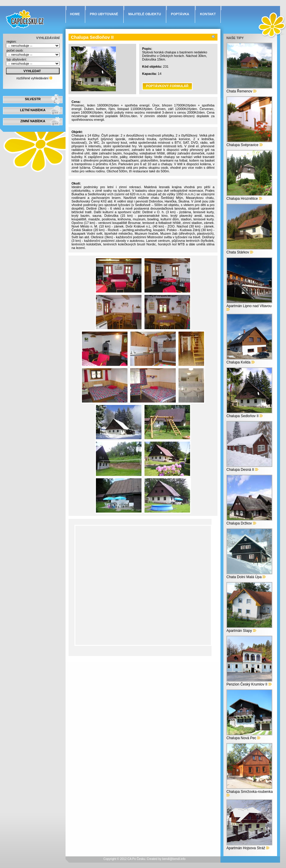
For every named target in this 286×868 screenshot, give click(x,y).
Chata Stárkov (238, 252)
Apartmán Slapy (239, 631)
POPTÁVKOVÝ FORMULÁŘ (167, 86)
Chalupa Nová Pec (241, 738)
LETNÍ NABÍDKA (33, 110)
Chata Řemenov (239, 91)
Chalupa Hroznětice (242, 199)
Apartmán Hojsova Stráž (246, 848)
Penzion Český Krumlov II (247, 684)
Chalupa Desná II (240, 470)
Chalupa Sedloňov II (243, 416)
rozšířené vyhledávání (32, 78)
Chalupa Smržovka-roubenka (250, 792)
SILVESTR (33, 99)
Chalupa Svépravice (242, 145)
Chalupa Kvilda (238, 362)
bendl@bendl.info (174, 859)
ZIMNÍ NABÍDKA (33, 121)
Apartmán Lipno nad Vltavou (249, 306)
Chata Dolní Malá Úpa (244, 577)
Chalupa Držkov (239, 523)
